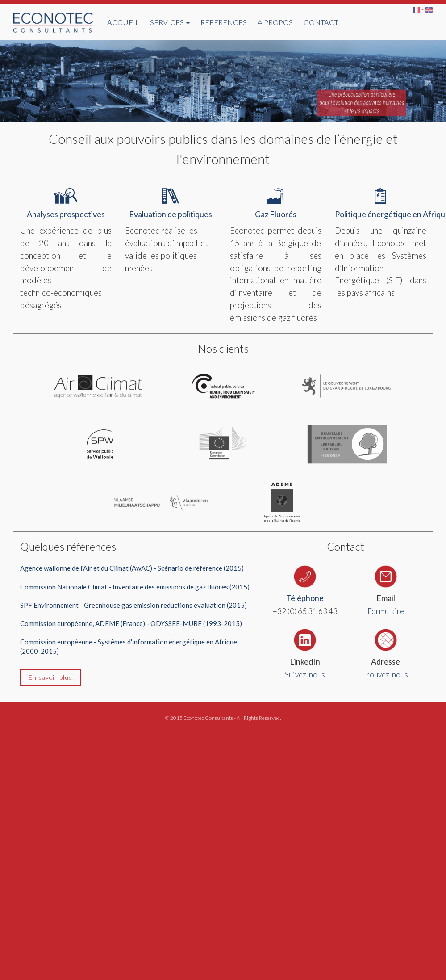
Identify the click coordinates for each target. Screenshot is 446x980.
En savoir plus (50, 677)
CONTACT (321, 22)
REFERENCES (224, 22)
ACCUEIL (123, 22)
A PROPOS (275, 22)
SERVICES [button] (170, 22)
